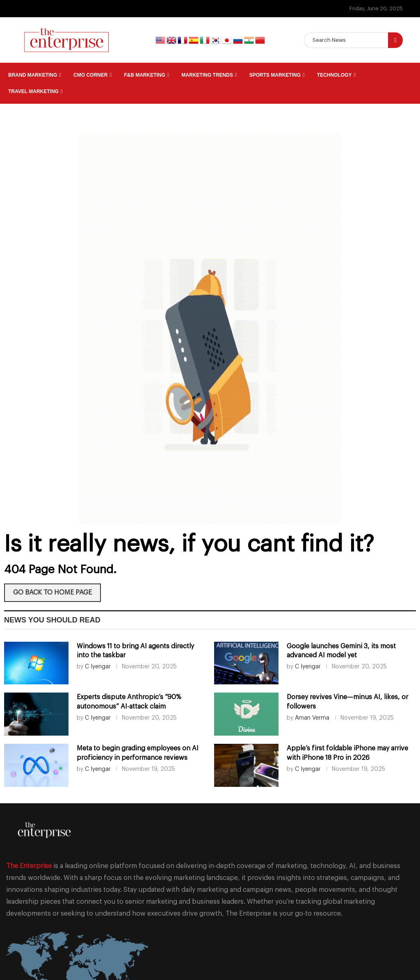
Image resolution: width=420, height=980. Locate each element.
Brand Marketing (33, 75)
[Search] (353, 40)
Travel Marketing (33, 91)
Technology (334, 75)
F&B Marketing (145, 75)
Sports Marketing (275, 75)
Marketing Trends (207, 75)
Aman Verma (312, 718)
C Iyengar (98, 667)
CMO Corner (90, 75)
